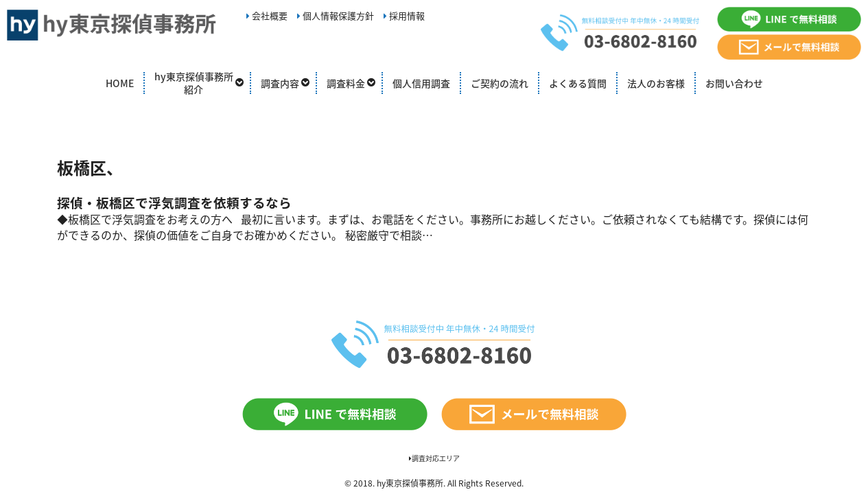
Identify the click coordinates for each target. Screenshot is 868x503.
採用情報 (404, 15)
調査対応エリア (434, 458)
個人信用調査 (421, 83)
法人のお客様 (656, 83)
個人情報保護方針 (336, 15)
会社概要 (267, 15)
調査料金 (346, 83)
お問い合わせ (734, 83)
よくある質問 (578, 83)
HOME (120, 83)
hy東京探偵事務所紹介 (194, 83)
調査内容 (280, 83)
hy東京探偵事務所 (410, 483)
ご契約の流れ (500, 83)
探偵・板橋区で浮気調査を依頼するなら (174, 202)
